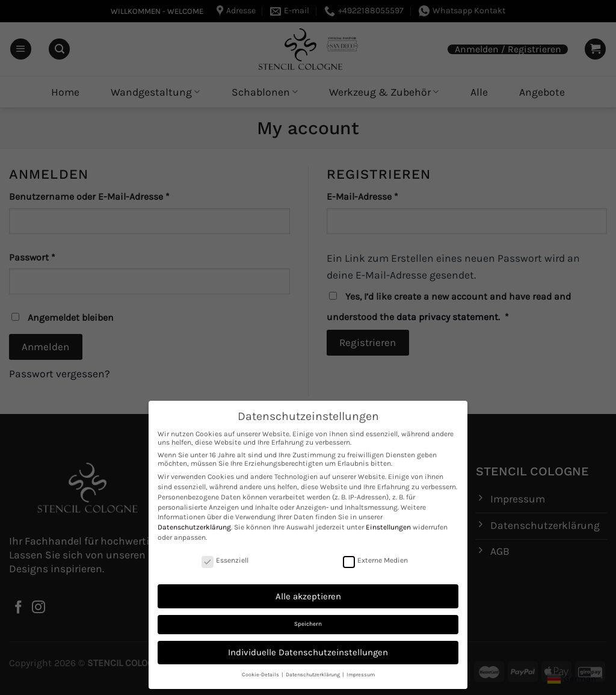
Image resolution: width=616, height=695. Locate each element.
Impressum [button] (361, 675)
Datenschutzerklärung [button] (313, 675)
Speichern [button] (308, 624)
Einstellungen (388, 527)
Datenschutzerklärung (194, 527)
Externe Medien (375, 560)
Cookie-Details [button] (261, 675)
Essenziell (225, 560)
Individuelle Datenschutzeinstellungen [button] (308, 652)
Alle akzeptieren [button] (308, 596)
